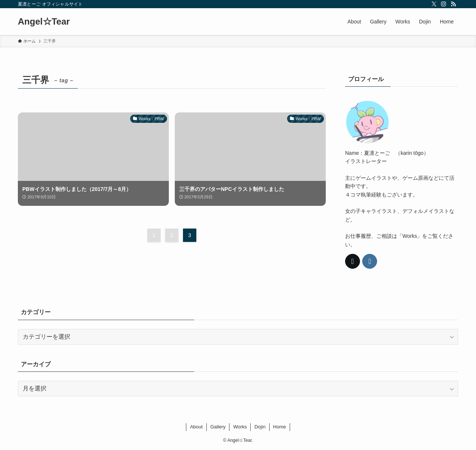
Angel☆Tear (44, 22)
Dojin (260, 427)
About (196, 427)
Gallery (218, 427)
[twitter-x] (434, 4)
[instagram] (444, 4)
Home (279, 427)
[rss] (453, 4)
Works (240, 427)
